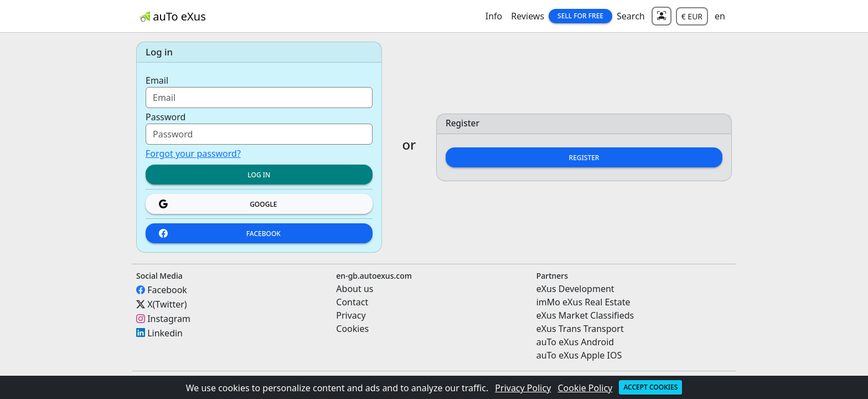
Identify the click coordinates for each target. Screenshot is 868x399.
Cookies (352, 329)
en (720, 16)
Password (166, 117)
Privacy (351, 315)
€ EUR (692, 16)
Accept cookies (650, 387)
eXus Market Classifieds (585, 315)
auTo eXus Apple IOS (579, 355)
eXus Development (575, 289)
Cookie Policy (585, 388)
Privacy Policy (523, 388)
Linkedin (165, 332)
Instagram (169, 319)
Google (218, 204)
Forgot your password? (193, 154)
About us (355, 289)
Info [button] (494, 16)
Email (157, 80)
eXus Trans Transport (580, 329)
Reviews (528, 16)
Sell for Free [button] (580, 16)
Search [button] (631, 16)
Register (584, 158)
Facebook (220, 234)
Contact (352, 302)
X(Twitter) (167, 304)
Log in (259, 175)
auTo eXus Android (575, 342)
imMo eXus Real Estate (583, 302)
